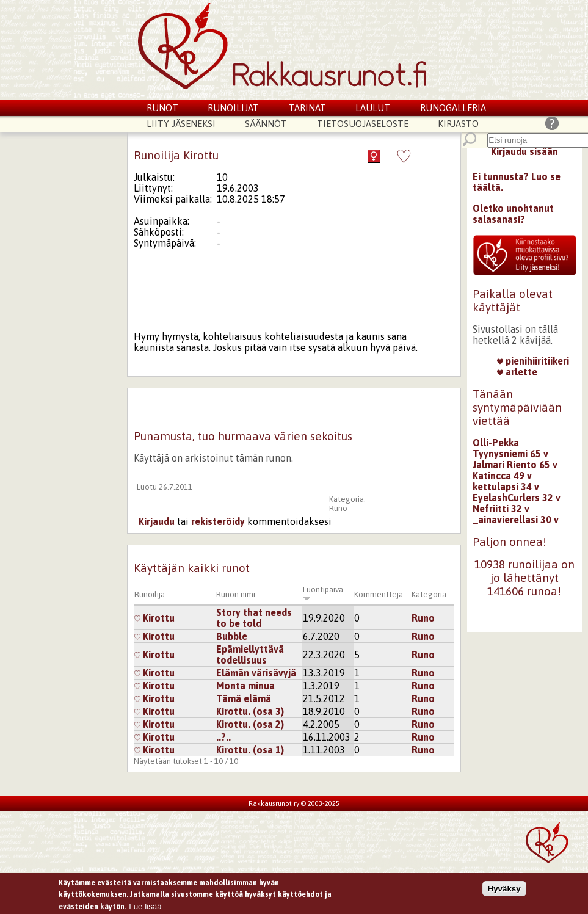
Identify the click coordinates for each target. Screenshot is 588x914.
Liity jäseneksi (181, 124)
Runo (338, 508)
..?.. (223, 737)
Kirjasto (458, 124)
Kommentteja (379, 594)
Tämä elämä (244, 698)
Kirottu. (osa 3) (250, 711)
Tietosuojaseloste (363, 124)
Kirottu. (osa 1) (250, 750)
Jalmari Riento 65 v (515, 465)
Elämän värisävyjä (256, 673)
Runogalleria (453, 108)
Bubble (232, 636)
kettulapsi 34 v (506, 487)
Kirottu (154, 618)
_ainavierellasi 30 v (516, 520)
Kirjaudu (157, 521)
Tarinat (307, 108)
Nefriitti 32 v (501, 509)
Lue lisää (145, 908)
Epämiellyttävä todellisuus (250, 655)
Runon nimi (236, 594)
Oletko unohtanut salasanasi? (513, 214)
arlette (517, 372)
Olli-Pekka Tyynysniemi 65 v (510, 448)
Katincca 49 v (502, 476)
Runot (162, 108)
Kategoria (429, 594)
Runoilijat (233, 108)
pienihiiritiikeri (533, 361)
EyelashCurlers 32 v (517, 498)
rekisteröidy (218, 521)
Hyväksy (504, 890)
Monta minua (245, 686)
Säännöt (266, 124)
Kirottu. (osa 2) (250, 724)
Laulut (373, 108)
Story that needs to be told (254, 618)
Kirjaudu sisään (524, 151)
